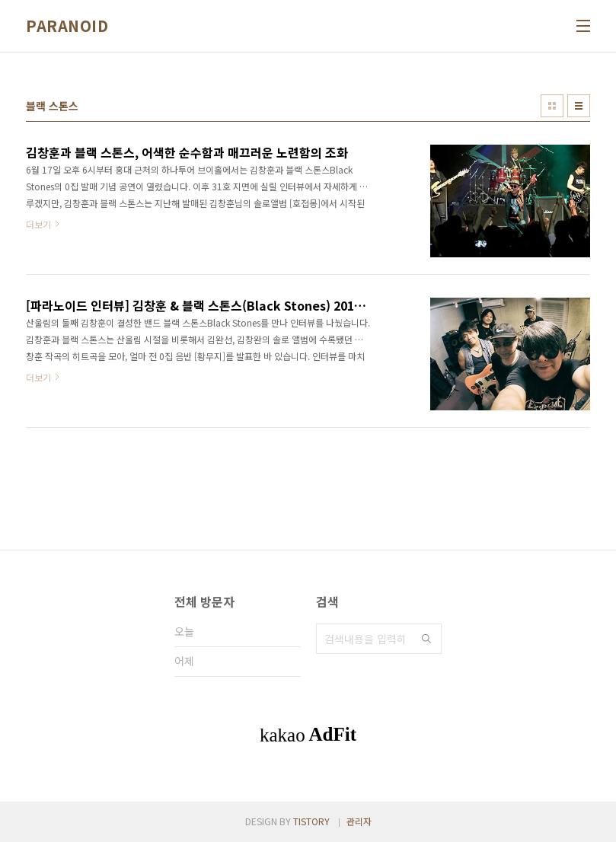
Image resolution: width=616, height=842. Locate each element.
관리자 (359, 821)
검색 (426, 639)
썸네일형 (552, 106)
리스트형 (579, 106)
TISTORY (311, 821)
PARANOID (67, 26)
